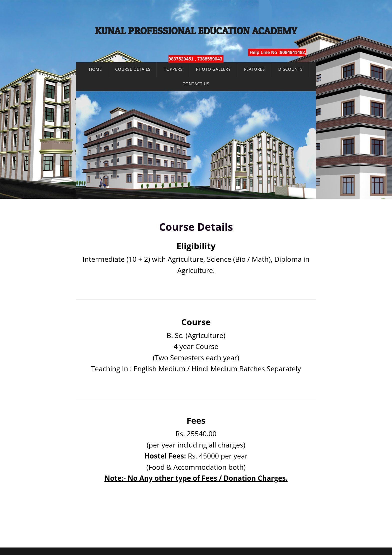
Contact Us (196, 84)
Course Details (133, 69)
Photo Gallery (213, 69)
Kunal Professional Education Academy (196, 31)
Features (254, 69)
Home (95, 69)
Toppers (173, 69)
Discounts (290, 69)
